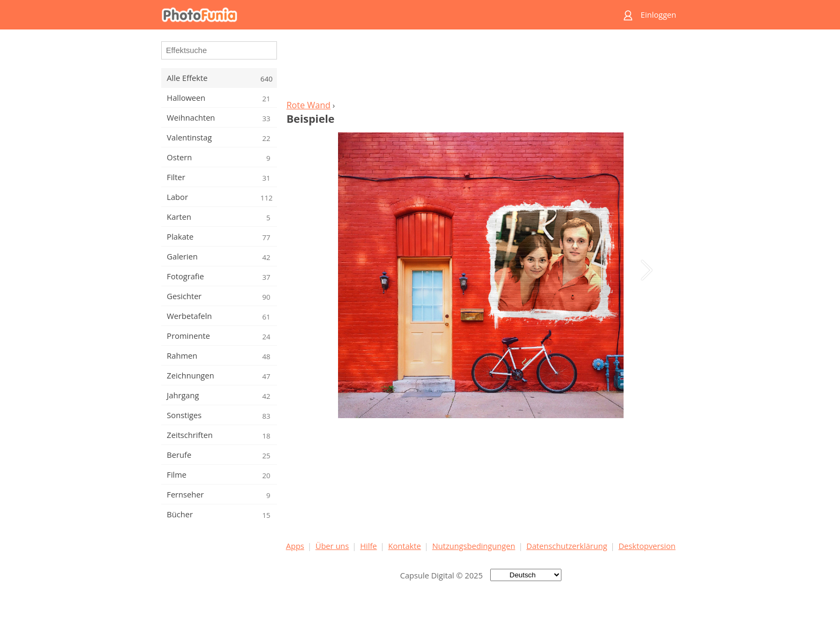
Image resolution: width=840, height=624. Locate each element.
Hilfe (368, 546)
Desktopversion (647, 546)
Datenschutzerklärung (567, 546)
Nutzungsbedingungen (474, 546)
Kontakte (404, 546)
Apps (295, 546)
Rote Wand (309, 105)
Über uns (332, 546)
